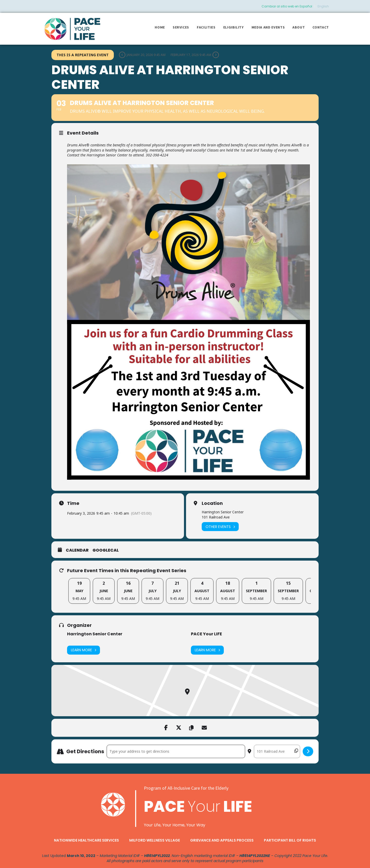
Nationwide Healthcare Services (86, 840)
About (299, 27)
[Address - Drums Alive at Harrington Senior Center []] (176, 751)
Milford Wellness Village (155, 840)
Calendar (77, 550)
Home (160, 27)
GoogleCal (106, 550)
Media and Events (268, 27)
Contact (321, 27)
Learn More (84, 650)
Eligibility (234, 27)
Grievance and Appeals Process (222, 840)
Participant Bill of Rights (290, 840)
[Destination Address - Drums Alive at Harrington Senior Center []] (277, 751)
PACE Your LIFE (206, 634)
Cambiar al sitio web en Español (287, 6)
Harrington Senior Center (95, 634)
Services (181, 27)
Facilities (206, 27)
